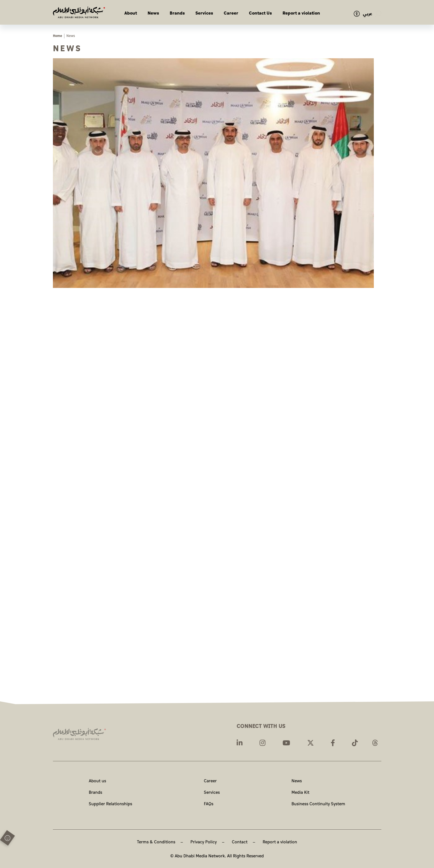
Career (231, 13)
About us (97, 781)
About (131, 13)
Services (204, 13)
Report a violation (301, 13)
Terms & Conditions (156, 842)
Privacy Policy (204, 842)
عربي (368, 14)
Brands (177, 13)
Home (58, 36)
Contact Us (260, 13)
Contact (240, 842)
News (153, 13)
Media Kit (300, 793)
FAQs (209, 804)
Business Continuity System (318, 804)
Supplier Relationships (110, 804)
